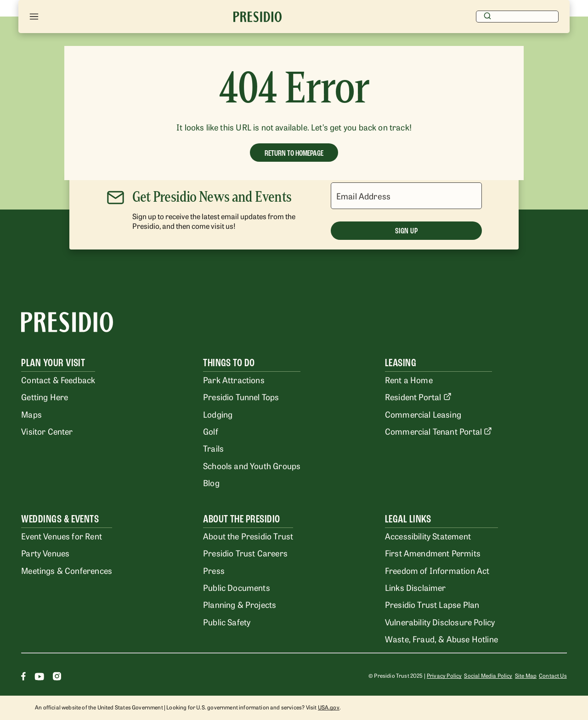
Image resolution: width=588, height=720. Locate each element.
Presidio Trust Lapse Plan (432, 604)
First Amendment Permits (433, 553)
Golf (211, 431)
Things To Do (229, 363)
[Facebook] (23, 677)
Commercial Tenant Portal (438, 431)
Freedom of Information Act (437, 570)
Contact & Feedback (58, 380)
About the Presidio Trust (248, 536)
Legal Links (408, 519)
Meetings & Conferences (67, 570)
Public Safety (227, 622)
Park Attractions (234, 380)
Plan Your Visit (53, 363)
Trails (213, 448)
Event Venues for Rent (62, 536)
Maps (31, 414)
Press (214, 570)
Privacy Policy (444, 675)
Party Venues (45, 553)
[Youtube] (39, 677)
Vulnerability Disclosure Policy (440, 622)
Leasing (401, 363)
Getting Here (45, 397)
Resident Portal (418, 397)
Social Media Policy (488, 675)
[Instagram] (57, 677)
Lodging (218, 414)
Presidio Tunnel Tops (241, 397)
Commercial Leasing (423, 414)
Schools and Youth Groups (252, 465)
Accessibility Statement (428, 536)
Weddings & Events (60, 519)
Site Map (526, 675)
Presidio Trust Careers (245, 553)
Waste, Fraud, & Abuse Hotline (441, 639)
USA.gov (329, 707)
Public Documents (237, 587)
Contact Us (553, 675)
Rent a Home (409, 380)
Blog (211, 482)
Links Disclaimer (416, 587)
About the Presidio (242, 519)
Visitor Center (47, 431)
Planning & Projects (240, 604)
